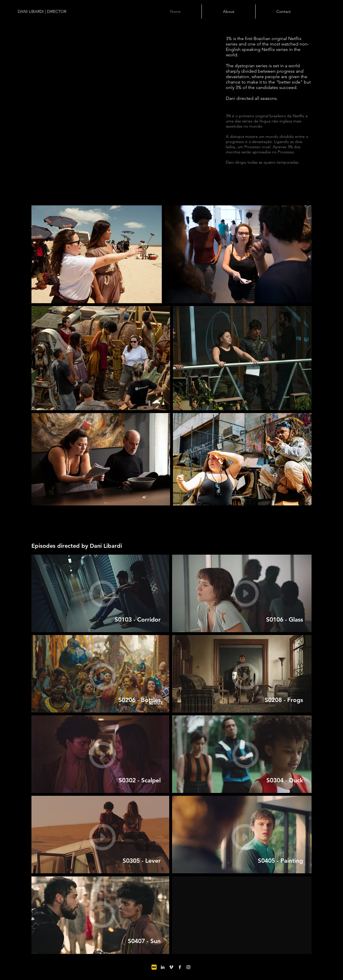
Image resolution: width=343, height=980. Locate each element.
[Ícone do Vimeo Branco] (171, 967)
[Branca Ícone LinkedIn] (163, 967)
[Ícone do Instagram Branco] (188, 967)
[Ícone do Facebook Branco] (180, 967)
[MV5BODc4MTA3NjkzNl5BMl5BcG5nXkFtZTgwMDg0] (154, 967)
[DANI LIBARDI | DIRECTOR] (53, 12)
